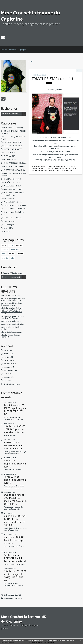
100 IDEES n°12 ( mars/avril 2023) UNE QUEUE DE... (15, 501)
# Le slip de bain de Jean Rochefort (10, 336)
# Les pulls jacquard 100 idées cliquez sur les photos (12, 317)
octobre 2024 (9, 377)
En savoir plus (10, 642)
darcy (50, 170)
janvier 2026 (9, 357)
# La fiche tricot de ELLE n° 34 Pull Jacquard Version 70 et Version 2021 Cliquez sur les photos (12, 311)
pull (63, 168)
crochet (19, 245)
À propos (22, 50)
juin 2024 (7, 380)
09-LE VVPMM (9, 198)
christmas (73, 168)
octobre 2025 (9, 367)
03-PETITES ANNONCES (13, 149)
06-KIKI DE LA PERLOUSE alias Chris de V (14, 174)
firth (56, 168)
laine (11, 245)
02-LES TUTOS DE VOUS (13, 146)
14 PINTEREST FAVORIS (13, 218)
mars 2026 (8, 350)
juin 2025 (7, 374)
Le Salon (7, 232)
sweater (34, 170)
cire (60, 168)
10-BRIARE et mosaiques (13, 202)
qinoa (7, 516)
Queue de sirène (13, 495)
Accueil (4, 50)
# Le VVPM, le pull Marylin (11, 321)
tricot (20, 254)
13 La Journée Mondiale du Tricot (13, 213)
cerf (58, 170)
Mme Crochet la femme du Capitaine (30, 16)
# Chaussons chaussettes (11, 295)
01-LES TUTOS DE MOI (12, 142)
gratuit (12, 254)
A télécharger (9, 225)
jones (45, 170)
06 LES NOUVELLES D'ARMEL (14, 166)
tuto (4, 245)
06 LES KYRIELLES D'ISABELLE (15, 163)
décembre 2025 (10, 360)
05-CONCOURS (9, 156)
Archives (13, 50)
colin (52, 168)
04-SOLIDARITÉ (9, 153)
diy (13, 258)
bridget (40, 170)
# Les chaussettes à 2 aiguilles (12, 324)
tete (54, 170)
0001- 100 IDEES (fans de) (13, 128)
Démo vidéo (8, 228)
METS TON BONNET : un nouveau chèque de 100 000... (15, 520)
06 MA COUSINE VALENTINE (14, 170)
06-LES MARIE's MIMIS (12, 179)
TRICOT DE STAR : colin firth (54, 79)
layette (5, 258)
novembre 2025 (10, 364)
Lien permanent (38, 166)
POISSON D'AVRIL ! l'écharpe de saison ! (14, 540)
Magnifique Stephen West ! (15, 465)
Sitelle (8, 426)
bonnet (5, 250)
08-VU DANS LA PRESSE (13, 189)
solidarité (15, 250)
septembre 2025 (10, 370)
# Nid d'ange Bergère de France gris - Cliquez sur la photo (13, 299)
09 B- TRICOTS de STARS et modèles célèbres (13, 194)
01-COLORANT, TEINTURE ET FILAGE (13, 138)
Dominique (10, 405)
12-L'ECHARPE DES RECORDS (15, 209)
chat (4, 254)
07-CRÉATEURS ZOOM (12, 182)
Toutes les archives (12, 384)
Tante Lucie (10, 477)
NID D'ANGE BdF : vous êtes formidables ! (14, 445)
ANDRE (8, 442)
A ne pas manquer (10, 221)
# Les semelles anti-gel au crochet (11, 328)
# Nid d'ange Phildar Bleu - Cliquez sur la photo (11, 304)
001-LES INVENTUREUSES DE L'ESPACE (14, 132)
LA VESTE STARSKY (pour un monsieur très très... (15, 429)
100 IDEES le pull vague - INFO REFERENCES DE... (15, 410)
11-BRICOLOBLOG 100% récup (15, 205)
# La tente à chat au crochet (12, 332)
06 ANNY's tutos (10, 159)
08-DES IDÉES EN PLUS (12, 186)
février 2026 (9, 354)
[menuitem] (5, 50)
